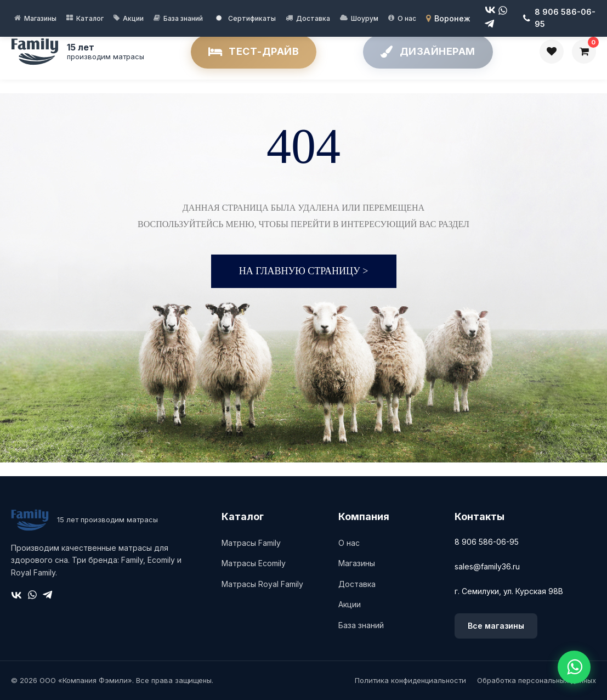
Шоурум (365, 18)
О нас (407, 18)
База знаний (183, 18)
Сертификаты (246, 18)
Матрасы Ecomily (254, 563)
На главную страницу (304, 271)
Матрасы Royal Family (262, 584)
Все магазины (496, 626)
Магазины (40, 18)
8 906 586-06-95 (487, 542)
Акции (133, 18)
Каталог (90, 18)
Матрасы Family (251, 543)
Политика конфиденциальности (410, 680)
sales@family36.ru (487, 566)
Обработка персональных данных (537, 680)
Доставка (313, 18)
